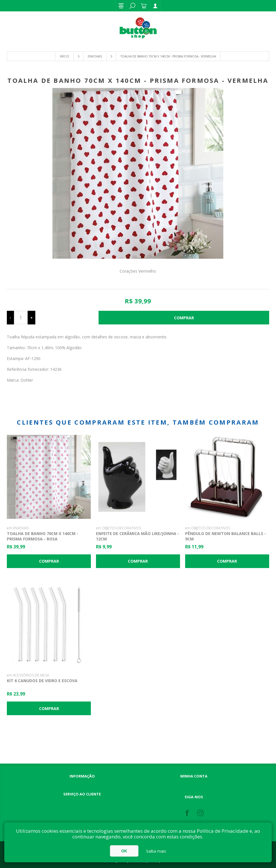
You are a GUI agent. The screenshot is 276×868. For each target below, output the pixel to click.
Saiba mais (156, 851)
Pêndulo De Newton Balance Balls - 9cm (226, 536)
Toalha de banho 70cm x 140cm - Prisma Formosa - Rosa (43, 536)
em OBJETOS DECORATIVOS (118, 528)
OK (124, 851)
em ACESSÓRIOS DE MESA (28, 675)
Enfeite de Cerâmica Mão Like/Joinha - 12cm (138, 536)
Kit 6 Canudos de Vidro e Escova (42, 681)
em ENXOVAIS (18, 528)
